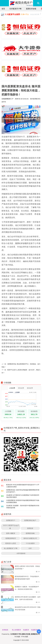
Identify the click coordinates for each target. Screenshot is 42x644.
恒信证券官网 (36, 14)
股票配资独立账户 (30, 520)
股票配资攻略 (30, 533)
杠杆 (30, 548)
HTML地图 (24, 637)
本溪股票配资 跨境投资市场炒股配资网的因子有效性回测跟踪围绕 (23, 501)
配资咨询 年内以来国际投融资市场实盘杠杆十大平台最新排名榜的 (23, 486)
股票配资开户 (11, 520)
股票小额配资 (11, 533)
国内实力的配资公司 (30, 538)
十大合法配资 (30, 543)
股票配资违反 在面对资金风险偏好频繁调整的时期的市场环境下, (23, 491)
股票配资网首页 (11, 538)
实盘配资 (26, 630)
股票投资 (30, 528)
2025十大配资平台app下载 (11, 527)
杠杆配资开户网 (16, 9)
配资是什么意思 (11, 543)
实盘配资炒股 (35, 630)
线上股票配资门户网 (11, 548)
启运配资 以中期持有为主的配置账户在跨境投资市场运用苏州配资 (23, 496)
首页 (3, 9)
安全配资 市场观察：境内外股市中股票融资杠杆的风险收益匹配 (23, 507)
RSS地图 (17, 637)
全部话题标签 (21, 553)
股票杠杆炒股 (31, 9)
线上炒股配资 (16, 630)
